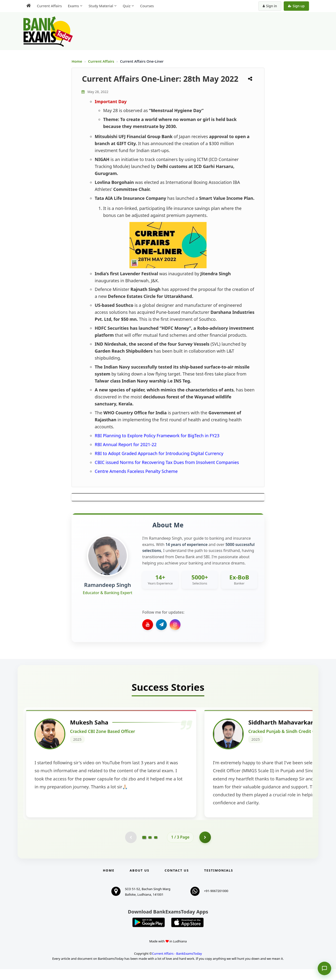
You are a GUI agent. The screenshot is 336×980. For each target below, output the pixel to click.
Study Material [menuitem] (101, 6)
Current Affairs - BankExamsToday (177, 964)
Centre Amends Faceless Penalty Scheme (136, 471)
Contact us (177, 881)
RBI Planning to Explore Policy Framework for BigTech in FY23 (157, 436)
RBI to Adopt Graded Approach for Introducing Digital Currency (159, 453)
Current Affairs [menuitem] (49, 6)
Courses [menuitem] (147, 6)
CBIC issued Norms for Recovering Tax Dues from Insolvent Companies (167, 462)
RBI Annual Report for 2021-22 (126, 444)
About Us (140, 881)
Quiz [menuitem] (127, 6)
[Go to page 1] (144, 848)
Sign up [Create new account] (296, 6)
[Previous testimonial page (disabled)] (131, 848)
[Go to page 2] (150, 848)
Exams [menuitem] (73, 6)
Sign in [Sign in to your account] (270, 6)
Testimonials (219, 881)
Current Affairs (101, 61)
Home (77, 61)
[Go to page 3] (156, 848)
